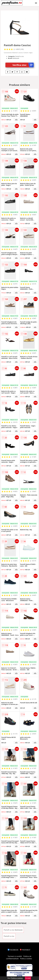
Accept (28, 978)
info (16, 119)
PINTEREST (25, 950)
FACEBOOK (13, 950)
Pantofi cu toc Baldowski (13, 930)
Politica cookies (26, 959)
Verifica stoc (23, 65)
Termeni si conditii (15, 956)
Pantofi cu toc (9, 936)
